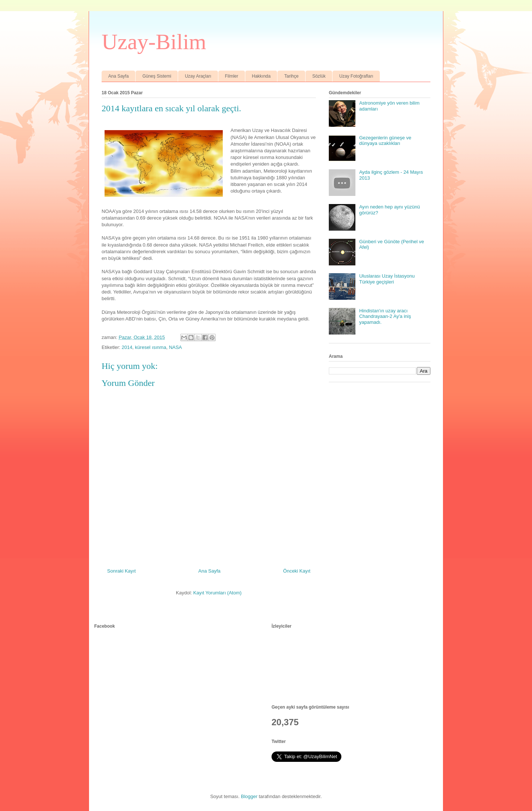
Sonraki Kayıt (121, 571)
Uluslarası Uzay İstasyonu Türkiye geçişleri (387, 279)
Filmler (232, 76)
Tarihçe (291, 76)
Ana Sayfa (118, 76)
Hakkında (261, 76)
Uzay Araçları (198, 76)
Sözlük (319, 76)
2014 (127, 347)
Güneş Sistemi (157, 76)
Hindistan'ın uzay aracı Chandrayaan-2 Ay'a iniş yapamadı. (385, 316)
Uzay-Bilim (154, 42)
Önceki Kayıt (297, 571)
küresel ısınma (151, 347)
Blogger (249, 796)
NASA (175, 347)
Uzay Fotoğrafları (356, 76)
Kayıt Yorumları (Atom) (217, 593)
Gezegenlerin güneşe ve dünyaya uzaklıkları (385, 141)
